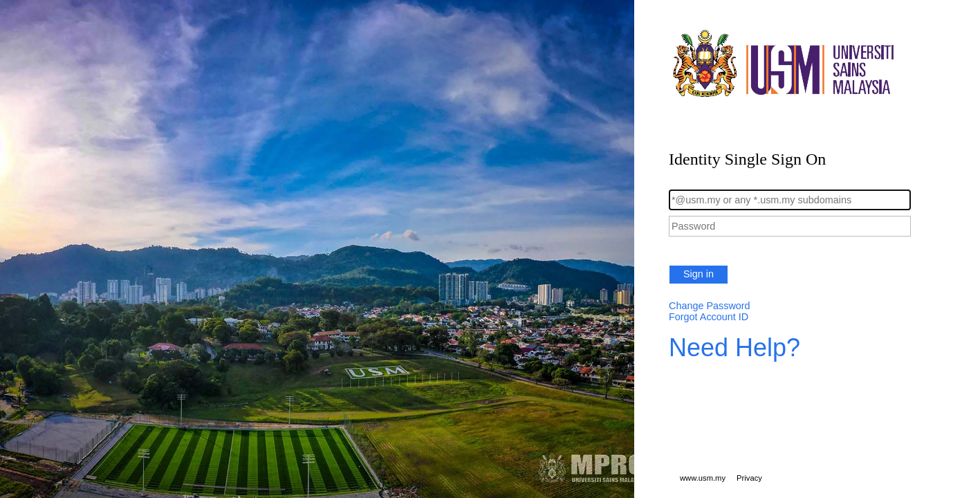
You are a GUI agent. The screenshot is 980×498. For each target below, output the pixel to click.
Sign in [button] (699, 274)
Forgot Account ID (709, 317)
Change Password (710, 306)
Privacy (749, 478)
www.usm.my (703, 478)
